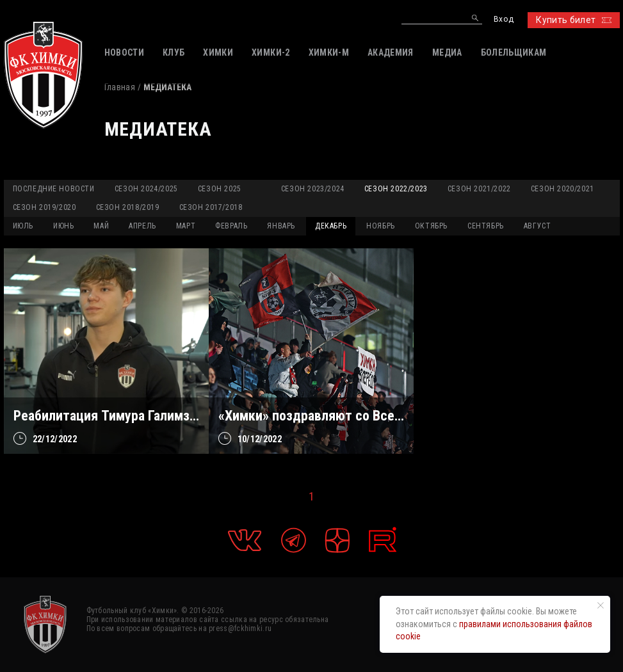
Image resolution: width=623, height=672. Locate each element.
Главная (120, 87)
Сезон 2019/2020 (44, 207)
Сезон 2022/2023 (396, 189)
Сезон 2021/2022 (479, 189)
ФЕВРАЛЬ (231, 226)
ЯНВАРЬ (281, 226)
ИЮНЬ (63, 226)
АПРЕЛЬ (142, 226)
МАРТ (186, 226)
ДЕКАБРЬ (331, 226)
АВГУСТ (538, 226)
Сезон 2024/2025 (146, 189)
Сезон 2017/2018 (211, 207)
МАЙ (101, 226)
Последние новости (54, 189)
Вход (504, 20)
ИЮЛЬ (23, 226)
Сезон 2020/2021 (562, 189)
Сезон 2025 (220, 189)
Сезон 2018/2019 (128, 207)
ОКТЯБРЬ (431, 226)
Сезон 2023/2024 (313, 189)
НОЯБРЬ (381, 226)
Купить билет (573, 20)
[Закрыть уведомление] (601, 605)
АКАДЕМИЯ (391, 52)
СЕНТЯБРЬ (486, 226)
